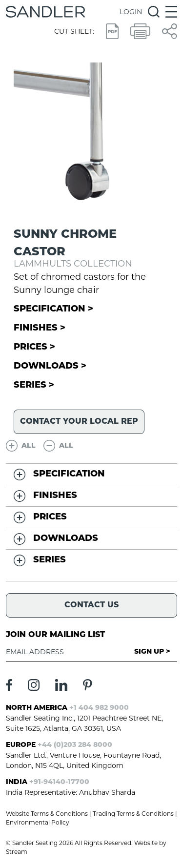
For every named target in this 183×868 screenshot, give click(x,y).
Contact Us (91, 605)
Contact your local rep (79, 422)
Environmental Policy (38, 822)
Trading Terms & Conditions (133, 814)
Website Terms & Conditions (47, 814)
